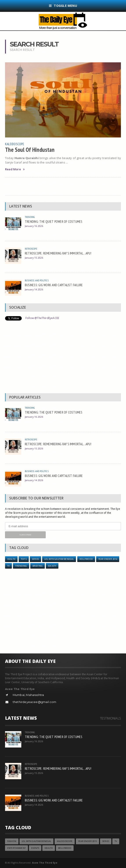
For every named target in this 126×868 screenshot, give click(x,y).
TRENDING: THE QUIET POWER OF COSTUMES (54, 221)
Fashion (12, 841)
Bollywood (65, 848)
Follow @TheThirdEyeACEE (42, 318)
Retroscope (31, 249)
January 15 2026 (34, 258)
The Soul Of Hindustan (30, 150)
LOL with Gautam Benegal (59, 559)
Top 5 (24, 559)
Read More (15, 169)
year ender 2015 (87, 841)
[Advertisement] (63, 358)
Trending (30, 217)
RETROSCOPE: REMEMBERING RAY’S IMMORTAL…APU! (58, 253)
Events (35, 848)
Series (35, 559)
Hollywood (86, 559)
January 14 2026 (34, 289)
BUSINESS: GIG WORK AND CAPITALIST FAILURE (54, 285)
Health (11, 559)
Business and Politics (37, 280)
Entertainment (16, 848)
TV (8, 566)
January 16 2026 (34, 226)
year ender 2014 (108, 559)
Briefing (38, 566)
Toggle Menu (63, 6)
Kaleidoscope (15, 144)
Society (52, 566)
